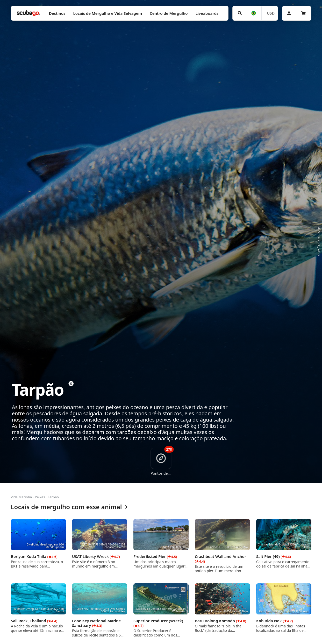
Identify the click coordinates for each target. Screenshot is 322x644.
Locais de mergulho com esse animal (69, 507)
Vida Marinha (22, 497)
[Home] (28, 13)
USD (271, 13)
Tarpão (53, 497)
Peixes (40, 497)
